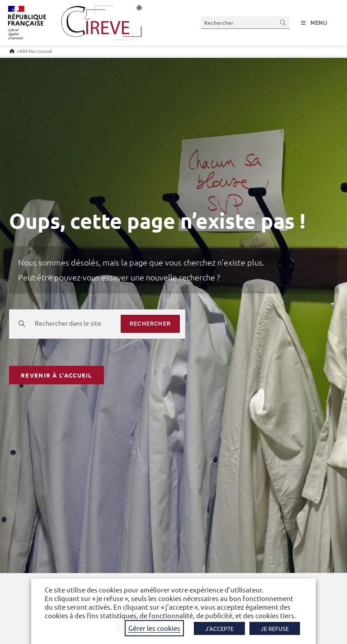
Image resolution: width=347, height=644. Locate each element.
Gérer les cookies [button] (154, 628)
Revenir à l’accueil (56, 375)
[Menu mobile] (314, 23)
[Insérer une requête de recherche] (245, 22)
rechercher (150, 324)
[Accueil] (12, 51)
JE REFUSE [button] (275, 628)
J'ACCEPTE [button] (219, 628)
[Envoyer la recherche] (283, 22)
